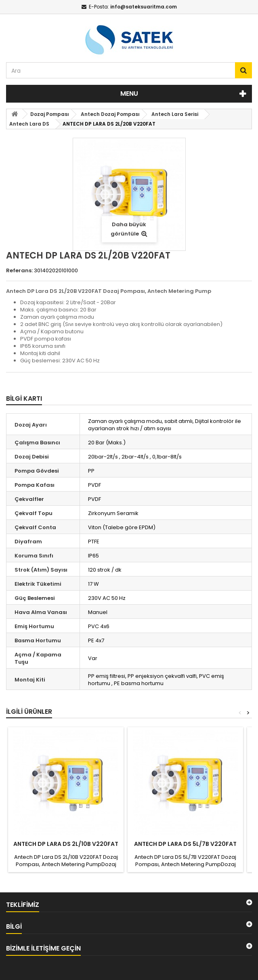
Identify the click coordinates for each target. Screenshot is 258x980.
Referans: (19, 271)
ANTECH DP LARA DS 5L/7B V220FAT (185, 844)
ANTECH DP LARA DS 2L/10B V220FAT (66, 844)
